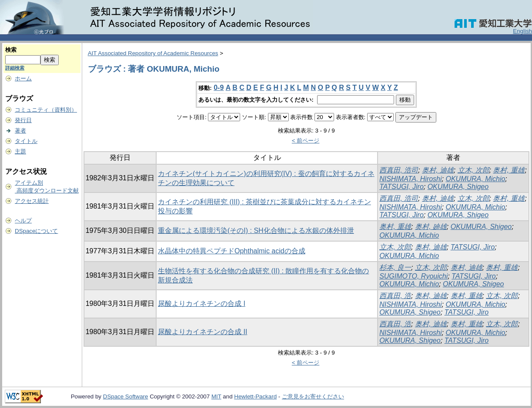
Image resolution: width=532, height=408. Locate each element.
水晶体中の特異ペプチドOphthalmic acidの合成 (232, 251)
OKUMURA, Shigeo (458, 187)
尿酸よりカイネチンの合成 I (202, 304)
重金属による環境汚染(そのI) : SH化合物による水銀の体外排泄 (256, 231)
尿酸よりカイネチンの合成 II (202, 332)
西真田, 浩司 (399, 170)
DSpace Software (126, 396)
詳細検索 (15, 68)
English (522, 31)
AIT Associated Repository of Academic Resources (153, 53)
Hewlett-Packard (255, 396)
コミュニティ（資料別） (46, 110)
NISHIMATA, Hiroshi (410, 179)
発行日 (23, 120)
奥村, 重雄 (509, 170)
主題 (20, 151)
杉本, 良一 (395, 267)
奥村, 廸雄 (431, 227)
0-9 (219, 88)
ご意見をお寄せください (313, 396)
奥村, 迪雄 (438, 170)
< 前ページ (306, 141)
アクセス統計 (32, 201)
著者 (20, 131)
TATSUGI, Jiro (402, 187)
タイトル (26, 141)
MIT (216, 396)
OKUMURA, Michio (475, 179)
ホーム (23, 78)
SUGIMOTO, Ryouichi (413, 276)
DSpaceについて (36, 231)
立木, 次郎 (473, 170)
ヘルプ (23, 221)
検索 (11, 50)
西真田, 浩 (395, 296)
